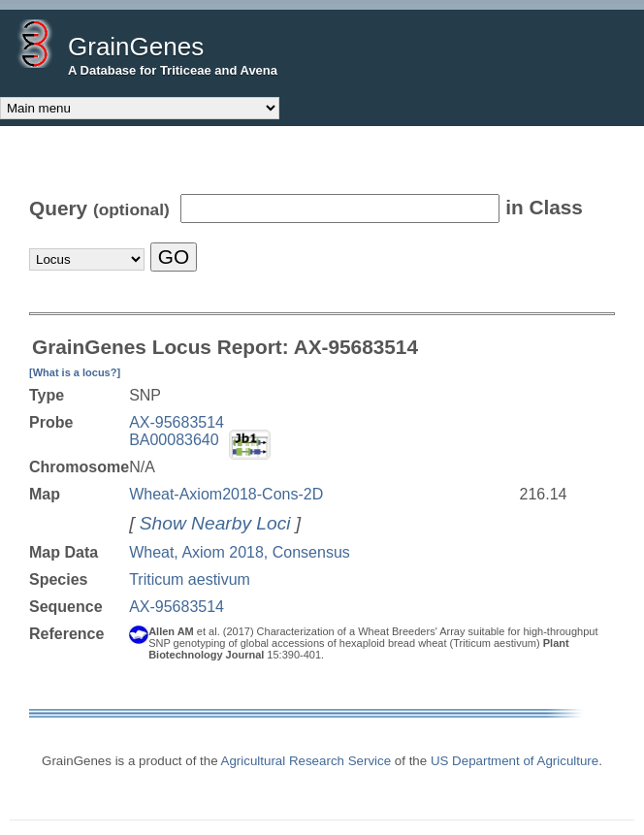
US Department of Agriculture (515, 761)
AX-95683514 (177, 422)
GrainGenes (136, 47)
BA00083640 (174, 440)
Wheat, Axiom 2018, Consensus (240, 552)
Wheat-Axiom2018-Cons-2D (226, 494)
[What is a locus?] (75, 372)
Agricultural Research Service (306, 761)
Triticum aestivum (190, 579)
